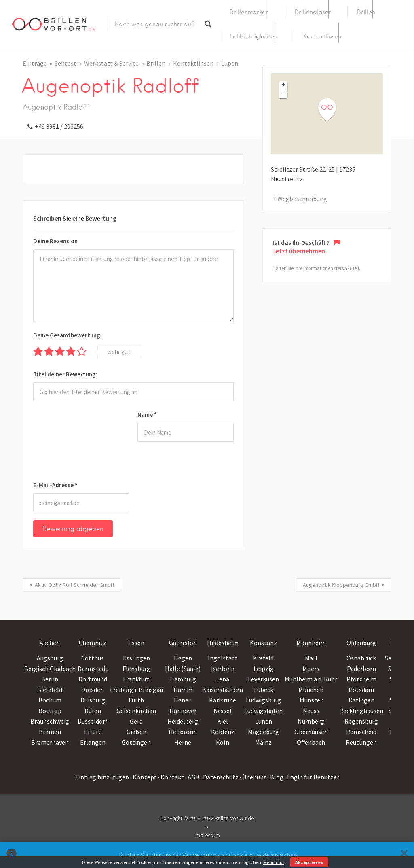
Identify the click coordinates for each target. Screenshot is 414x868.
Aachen (50, 643)
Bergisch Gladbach (50, 669)
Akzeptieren (309, 862)
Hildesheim (223, 643)
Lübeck (264, 690)
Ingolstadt (223, 658)
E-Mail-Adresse (55, 485)
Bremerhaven (50, 742)
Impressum (207, 835)
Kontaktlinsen (322, 36)
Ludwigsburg (263, 700)
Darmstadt (93, 669)
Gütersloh (183, 643)
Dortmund (93, 679)
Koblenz (223, 732)
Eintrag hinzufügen (102, 777)
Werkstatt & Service (111, 63)
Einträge (35, 63)
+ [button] (284, 85)
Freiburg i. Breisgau (136, 690)
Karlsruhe (223, 700)
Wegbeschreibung (302, 199)
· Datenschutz (220, 777)
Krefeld (263, 658)
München (311, 690)
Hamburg (183, 679)
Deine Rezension (55, 241)
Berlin (50, 679)
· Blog (276, 777)
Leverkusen (263, 679)
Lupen (230, 63)
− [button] (284, 94)
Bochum (50, 700)
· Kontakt (171, 777)
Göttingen (136, 742)
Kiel (223, 721)
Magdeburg (263, 732)
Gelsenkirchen (136, 711)
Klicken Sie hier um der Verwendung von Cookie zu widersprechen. (209, 855)
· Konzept (144, 777)
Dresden (93, 690)
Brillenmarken (249, 12)
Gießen (136, 732)
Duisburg (93, 700)
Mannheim (311, 643)
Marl (311, 658)
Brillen (366, 12)
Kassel (223, 711)
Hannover (183, 711)
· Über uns (253, 777)
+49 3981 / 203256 (59, 126)
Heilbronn (183, 732)
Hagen (183, 658)
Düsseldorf (93, 721)
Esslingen (136, 658)
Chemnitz (93, 643)
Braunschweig (50, 721)
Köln (223, 742)
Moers (311, 669)
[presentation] (66, 443)
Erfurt (93, 732)
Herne (183, 742)
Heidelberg (183, 721)
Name (147, 415)
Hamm (183, 690)
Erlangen (93, 742)
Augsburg (50, 658)
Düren (93, 711)
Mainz (263, 742)
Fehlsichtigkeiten (253, 36)
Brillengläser (313, 12)
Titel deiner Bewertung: (65, 374)
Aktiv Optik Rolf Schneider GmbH (74, 585)
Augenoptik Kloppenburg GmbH (341, 585)
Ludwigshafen (263, 711)
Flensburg (136, 669)
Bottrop (50, 711)
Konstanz (263, 643)
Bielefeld (50, 690)
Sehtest (65, 63)
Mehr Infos (274, 862)
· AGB (192, 777)
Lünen (264, 721)
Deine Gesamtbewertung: (68, 335)
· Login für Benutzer (312, 777)
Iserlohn (223, 669)
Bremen (50, 732)
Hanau (183, 700)
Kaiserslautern (223, 690)
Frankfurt (136, 679)
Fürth (136, 700)
